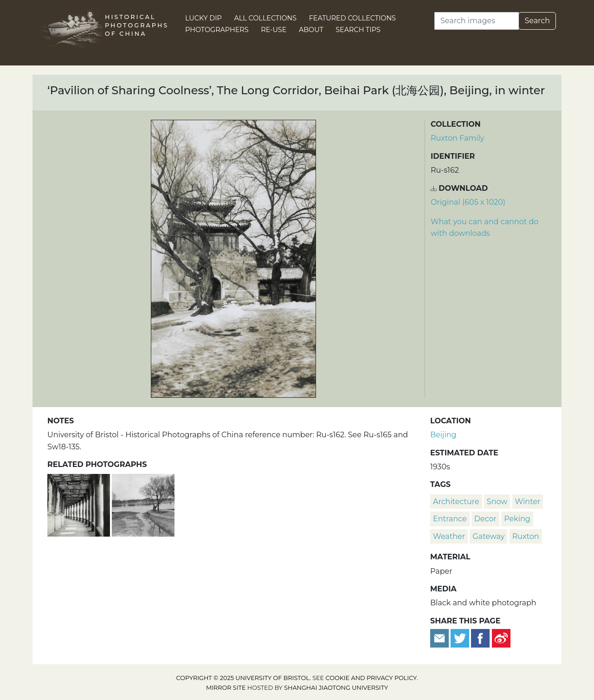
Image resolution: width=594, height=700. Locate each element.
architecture (456, 502)
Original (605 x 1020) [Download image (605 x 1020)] (468, 202)
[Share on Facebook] (480, 638)
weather (449, 536)
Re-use (274, 30)
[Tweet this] (461, 638)
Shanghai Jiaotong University (336, 688)
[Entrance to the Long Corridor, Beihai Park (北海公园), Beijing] (143, 504)
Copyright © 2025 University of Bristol (243, 678)
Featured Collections (352, 18)
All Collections (266, 18)
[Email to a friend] (440, 638)
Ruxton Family (458, 138)
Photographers (217, 30)
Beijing (443, 435)
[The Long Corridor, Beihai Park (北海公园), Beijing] (80, 504)
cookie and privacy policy (371, 678)
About (311, 30)
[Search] (477, 21)
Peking (517, 519)
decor (485, 519)
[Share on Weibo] (501, 638)
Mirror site (226, 688)
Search (537, 21)
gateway (488, 536)
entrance (450, 519)
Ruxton (526, 536)
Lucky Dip (203, 18)
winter (528, 502)
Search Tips (358, 30)
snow (497, 502)
